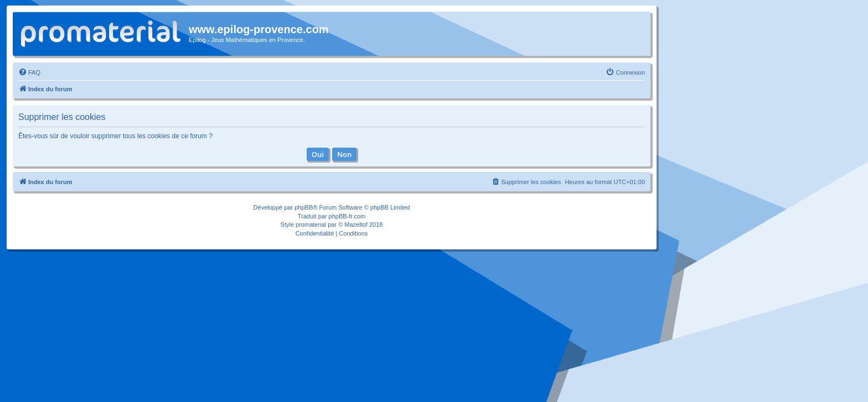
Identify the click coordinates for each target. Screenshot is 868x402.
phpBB (304, 207)
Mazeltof (356, 225)
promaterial (311, 225)
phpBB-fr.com (347, 216)
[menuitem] (29, 72)
